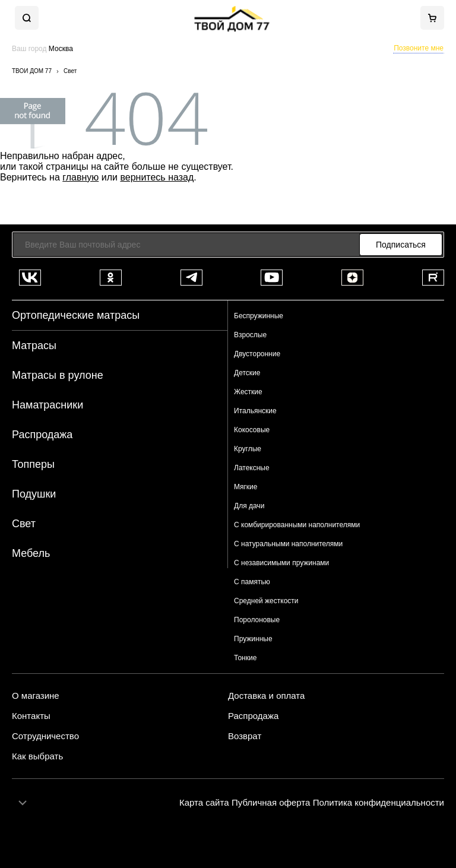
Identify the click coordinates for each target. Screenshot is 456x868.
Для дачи (249, 506)
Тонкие (245, 658)
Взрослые (250, 335)
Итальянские (255, 411)
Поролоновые (257, 620)
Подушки (34, 494)
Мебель (31, 553)
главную (80, 177)
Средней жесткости (266, 601)
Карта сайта (204, 802)
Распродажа (42, 435)
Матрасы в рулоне (58, 375)
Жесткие (248, 392)
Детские (247, 373)
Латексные (252, 468)
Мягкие (246, 487)
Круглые (248, 449)
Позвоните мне (419, 48)
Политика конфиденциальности (379, 802)
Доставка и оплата (266, 696)
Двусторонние (257, 354)
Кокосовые (252, 430)
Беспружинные (259, 316)
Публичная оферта (271, 802)
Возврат (245, 736)
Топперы (33, 464)
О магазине (36, 696)
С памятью (252, 582)
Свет (24, 524)
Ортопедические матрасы (76, 315)
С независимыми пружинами (281, 563)
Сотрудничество (45, 736)
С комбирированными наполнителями (297, 525)
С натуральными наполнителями (288, 544)
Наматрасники (47, 405)
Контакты (31, 716)
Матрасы (34, 346)
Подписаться (401, 245)
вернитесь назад (157, 177)
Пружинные (253, 639)
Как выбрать (37, 756)
